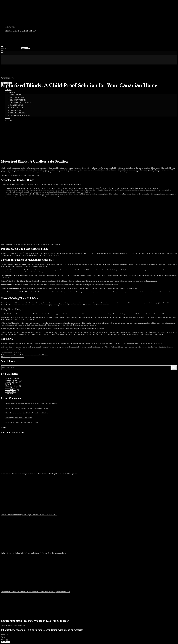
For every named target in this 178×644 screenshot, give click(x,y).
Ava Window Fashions (11, 343)
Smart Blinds (16, 105)
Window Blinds (11, 392)
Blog (8, 118)
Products (10, 92)
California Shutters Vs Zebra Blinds (27, 422)
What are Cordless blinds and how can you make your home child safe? (38, 244)
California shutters (20, 115)
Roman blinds (30, 275)
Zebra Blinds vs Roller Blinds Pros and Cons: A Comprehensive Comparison (33, 553)
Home (8, 87)
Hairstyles (9, 422)
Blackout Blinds (18, 100)
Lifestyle (8, 384)
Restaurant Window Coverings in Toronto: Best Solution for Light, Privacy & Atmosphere (39, 474)
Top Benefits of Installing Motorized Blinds (24, 175)
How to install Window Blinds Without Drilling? (41, 403)
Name (3, 635)
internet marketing (12, 408)
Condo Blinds (16, 108)
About (8, 90)
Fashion (8, 418)
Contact (10, 120)
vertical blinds (18, 113)
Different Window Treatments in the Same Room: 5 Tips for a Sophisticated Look (35, 592)
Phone (3, 637)
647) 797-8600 (10, 27)
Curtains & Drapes (12, 382)
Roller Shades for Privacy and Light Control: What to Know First (29, 515)
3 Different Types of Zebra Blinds (12, 357)
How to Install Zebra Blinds (23, 418)
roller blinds (134, 317)
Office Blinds (17, 110)
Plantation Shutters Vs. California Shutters (35, 408)
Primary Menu (6, 83)
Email (3, 639)
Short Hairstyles (11, 413)
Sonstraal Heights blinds (14, 403)
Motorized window (7, 353)
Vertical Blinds (11, 390)
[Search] (174, 368)
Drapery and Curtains (21, 102)
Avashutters (7, 78)
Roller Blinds (17, 97)
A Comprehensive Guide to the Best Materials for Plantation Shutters (24, 355)
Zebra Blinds (16, 95)
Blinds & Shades (11, 378)
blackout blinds (170, 170)
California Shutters (12, 380)
